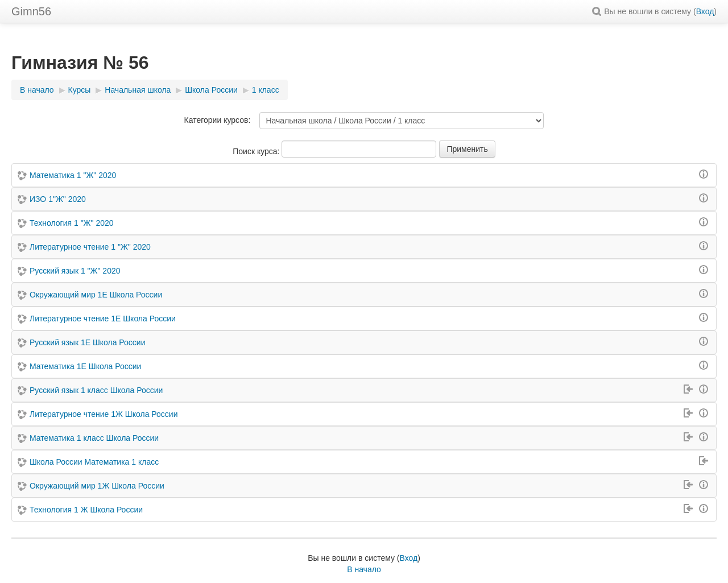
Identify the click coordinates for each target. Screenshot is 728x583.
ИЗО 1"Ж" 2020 (58, 199)
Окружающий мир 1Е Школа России (96, 295)
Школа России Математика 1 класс (94, 462)
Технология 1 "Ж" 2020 (72, 223)
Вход (705, 11)
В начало (364, 569)
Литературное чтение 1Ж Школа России (104, 414)
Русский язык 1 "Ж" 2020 (75, 271)
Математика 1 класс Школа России (94, 438)
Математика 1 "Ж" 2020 (73, 175)
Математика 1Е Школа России (85, 366)
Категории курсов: (218, 120)
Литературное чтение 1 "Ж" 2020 (90, 247)
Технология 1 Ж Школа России (86, 510)
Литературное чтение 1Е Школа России (103, 319)
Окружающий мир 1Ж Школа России (97, 486)
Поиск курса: (257, 151)
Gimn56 (31, 11)
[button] (598, 11)
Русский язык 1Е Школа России (88, 342)
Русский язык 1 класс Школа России (96, 390)
